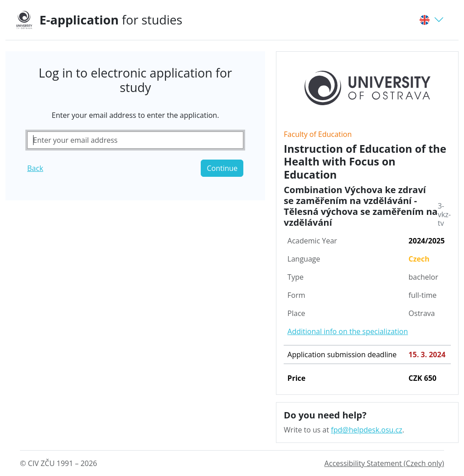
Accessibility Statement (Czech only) (384, 463)
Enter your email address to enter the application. (135, 115)
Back (35, 168)
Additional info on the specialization (348, 331)
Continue (222, 168)
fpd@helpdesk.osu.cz (366, 430)
